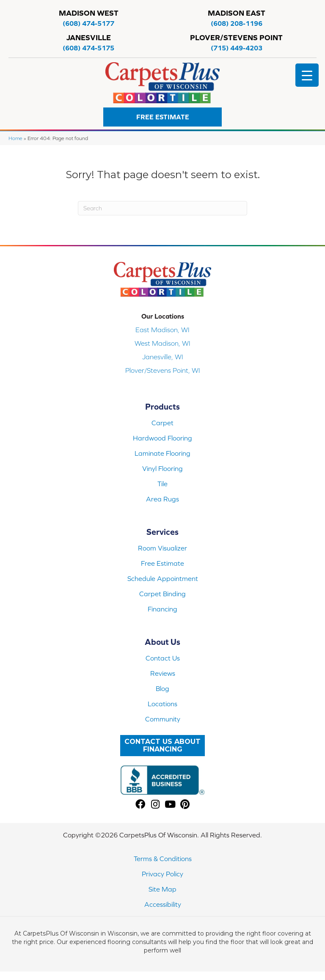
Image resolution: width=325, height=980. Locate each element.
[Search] (162, 208)
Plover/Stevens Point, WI (163, 370)
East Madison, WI (162, 330)
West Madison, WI (162, 343)
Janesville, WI (163, 357)
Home (15, 138)
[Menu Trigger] (307, 75)
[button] (162, 117)
